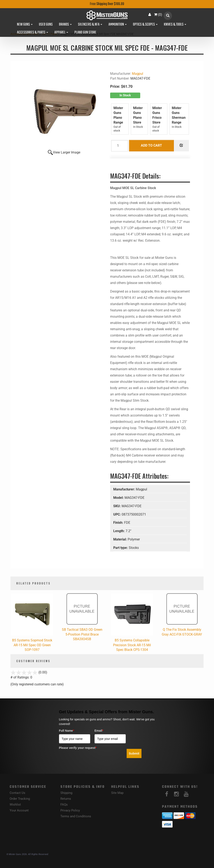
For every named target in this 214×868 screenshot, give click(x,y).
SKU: (117, 506)
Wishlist (15, 805)
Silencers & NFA (90, 25)
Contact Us (17, 793)
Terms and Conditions (76, 816)
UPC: (117, 514)
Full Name (66, 731)
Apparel (61, 33)
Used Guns (46, 25)
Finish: (119, 523)
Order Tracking (20, 799)
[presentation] (91, 759)
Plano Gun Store (85, 33)
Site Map (117, 793)
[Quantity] (120, 146)
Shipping (66, 793)
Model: (119, 498)
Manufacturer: (125, 489)
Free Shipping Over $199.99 (107, 4)
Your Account (19, 810)
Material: (120, 539)
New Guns (25, 25)
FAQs (64, 805)
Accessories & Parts (32, 33)
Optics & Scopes (145, 25)
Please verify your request (78, 748)
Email (99, 731)
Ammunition (118, 25)
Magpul (138, 74)
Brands (65, 25)
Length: (119, 531)
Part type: (121, 548)
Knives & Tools (175, 25)
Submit (134, 753)
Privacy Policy (70, 810)
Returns (66, 799)
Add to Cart (151, 145)
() (158, 15)
